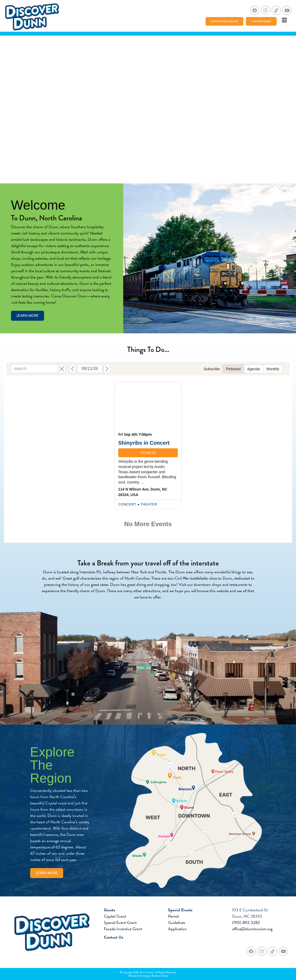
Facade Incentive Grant (123, 929)
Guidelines (177, 923)
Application (177, 929)
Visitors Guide (261, 21)
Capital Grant (115, 916)
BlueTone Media (160, 976)
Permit (173, 916)
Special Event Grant (120, 923)
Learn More (28, 316)
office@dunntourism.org (252, 929)
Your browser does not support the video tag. (148, 110)
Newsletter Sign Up (224, 21)
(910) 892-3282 (246, 923)
